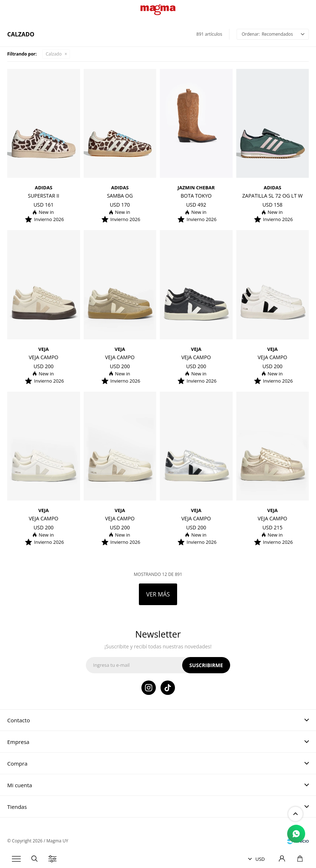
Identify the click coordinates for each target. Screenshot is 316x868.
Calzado (54, 54)
